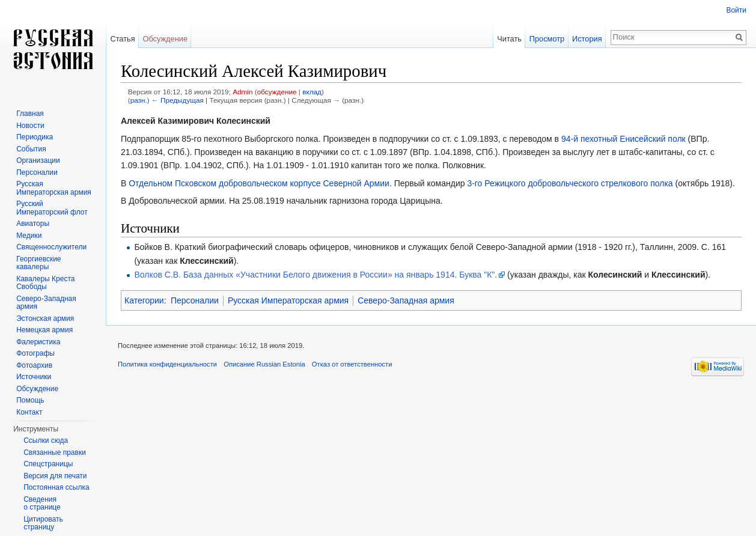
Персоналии (195, 300)
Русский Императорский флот (52, 208)
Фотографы (35, 353)
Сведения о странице (42, 504)
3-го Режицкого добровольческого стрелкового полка (570, 183)
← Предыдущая (178, 100)
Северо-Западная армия (406, 300)
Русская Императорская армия (288, 300)
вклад (312, 92)
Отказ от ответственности (352, 364)
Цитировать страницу (43, 523)
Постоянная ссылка (56, 487)
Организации (38, 160)
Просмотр (547, 39)
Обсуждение (165, 39)
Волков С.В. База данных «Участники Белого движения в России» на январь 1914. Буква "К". (316, 275)
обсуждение (277, 92)
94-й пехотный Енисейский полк (623, 139)
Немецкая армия (44, 330)
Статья (122, 39)
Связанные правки (55, 452)
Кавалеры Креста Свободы (45, 283)
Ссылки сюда (46, 440)
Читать (509, 39)
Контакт (29, 412)
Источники (34, 377)
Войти (736, 10)
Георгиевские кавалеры (38, 263)
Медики (29, 236)
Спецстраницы (48, 464)
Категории (144, 300)
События (31, 149)
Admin (242, 92)
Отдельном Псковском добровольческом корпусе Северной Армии (259, 183)
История (587, 39)
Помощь (30, 400)
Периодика (35, 137)
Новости (30, 126)
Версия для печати (55, 476)
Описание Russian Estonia (264, 364)
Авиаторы (33, 224)
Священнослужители (51, 247)
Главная (30, 114)
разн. (139, 100)
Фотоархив (34, 365)
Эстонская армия (45, 318)
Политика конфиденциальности (167, 364)
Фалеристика (38, 342)
